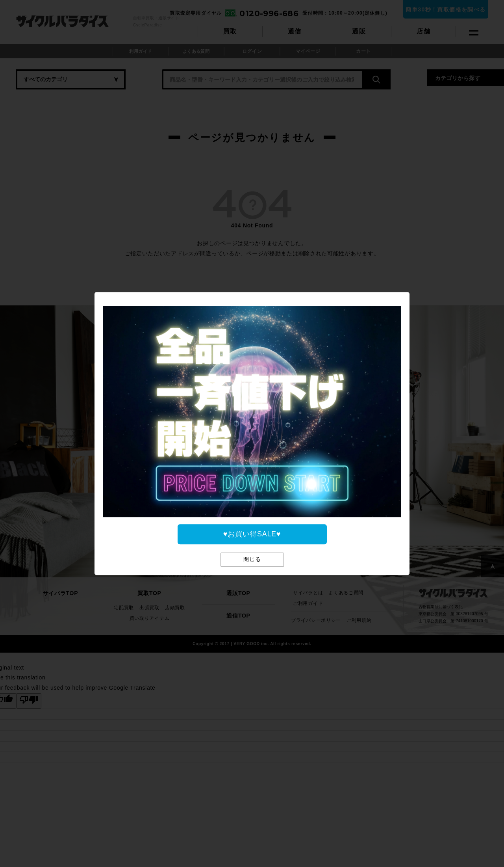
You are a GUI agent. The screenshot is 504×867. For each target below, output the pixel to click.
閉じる (252, 559)
